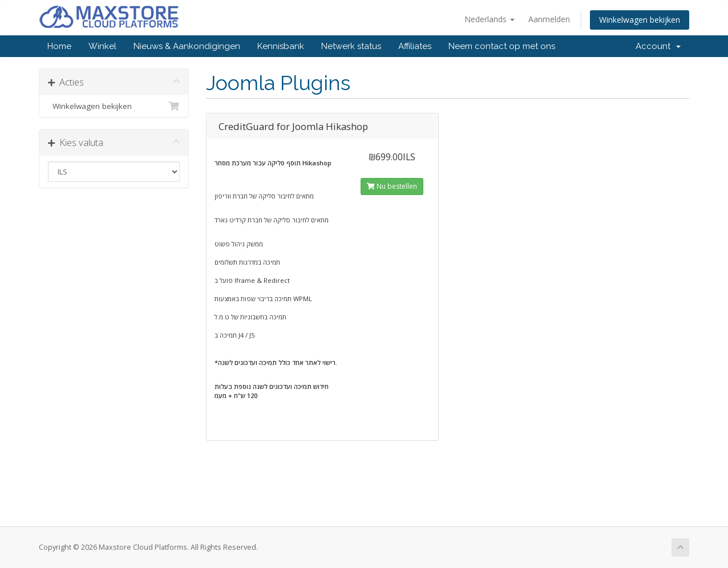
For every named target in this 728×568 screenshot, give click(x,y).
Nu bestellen (392, 186)
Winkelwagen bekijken (640, 20)
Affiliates (415, 46)
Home (59, 46)
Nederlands (490, 19)
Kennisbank (281, 46)
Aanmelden (549, 19)
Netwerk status (351, 46)
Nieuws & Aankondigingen (187, 46)
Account (658, 46)
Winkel (102, 46)
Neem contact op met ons (502, 46)
